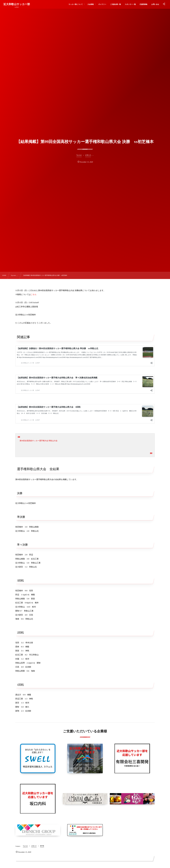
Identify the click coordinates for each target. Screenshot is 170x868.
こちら (34, 295)
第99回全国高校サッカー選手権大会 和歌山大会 (38, 441)
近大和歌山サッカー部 (17, 4)
